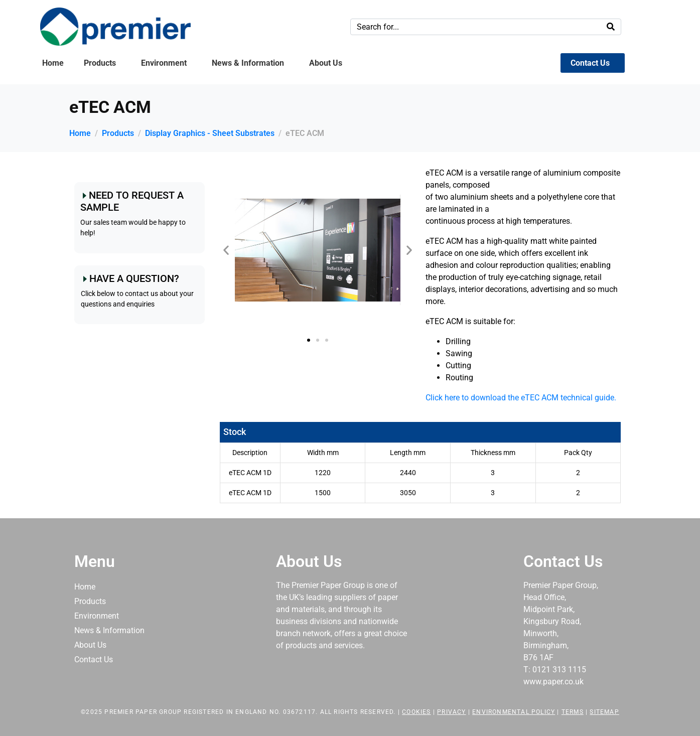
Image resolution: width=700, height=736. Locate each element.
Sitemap (604, 712)
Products (100, 63)
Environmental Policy (514, 712)
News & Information (248, 63)
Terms (573, 712)
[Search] (611, 27)
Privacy (451, 712)
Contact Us (590, 63)
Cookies (416, 712)
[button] (226, 250)
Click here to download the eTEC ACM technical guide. (521, 398)
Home (53, 63)
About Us (326, 63)
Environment (164, 63)
